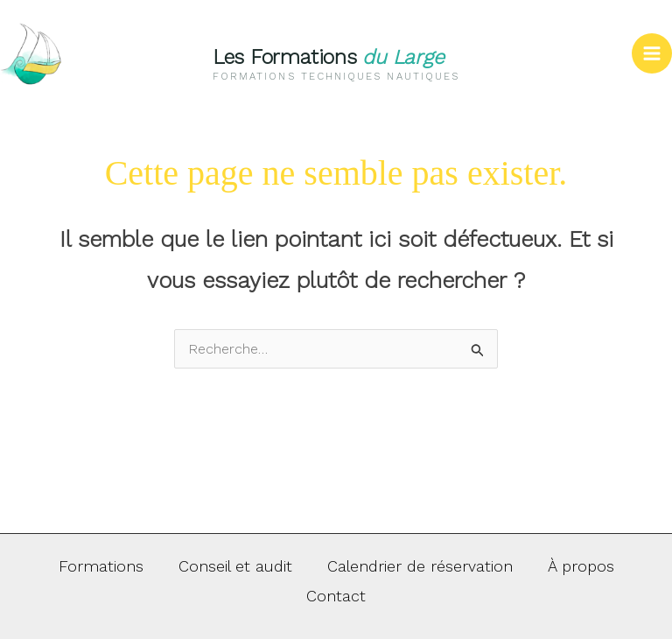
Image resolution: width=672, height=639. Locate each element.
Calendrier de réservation (420, 566)
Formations (101, 566)
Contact (336, 596)
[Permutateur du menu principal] (652, 53)
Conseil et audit (235, 566)
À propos (581, 566)
